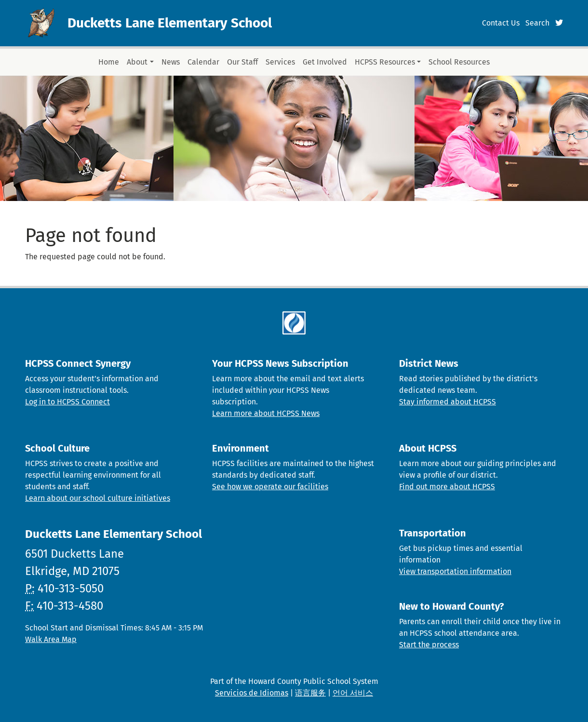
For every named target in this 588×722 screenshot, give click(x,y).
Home (109, 62)
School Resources (459, 62)
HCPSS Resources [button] (385, 62)
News (171, 62)
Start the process (429, 645)
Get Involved (325, 62)
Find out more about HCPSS (447, 487)
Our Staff (242, 62)
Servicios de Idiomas (252, 693)
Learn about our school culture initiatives (98, 498)
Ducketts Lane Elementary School (170, 23)
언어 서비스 (353, 693)
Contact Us (501, 23)
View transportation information (455, 571)
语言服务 (310, 693)
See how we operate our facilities (270, 487)
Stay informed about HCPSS (448, 402)
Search (537, 23)
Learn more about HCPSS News (266, 413)
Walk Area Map (51, 639)
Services (280, 62)
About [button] (137, 62)
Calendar (203, 62)
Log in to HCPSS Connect (67, 402)
